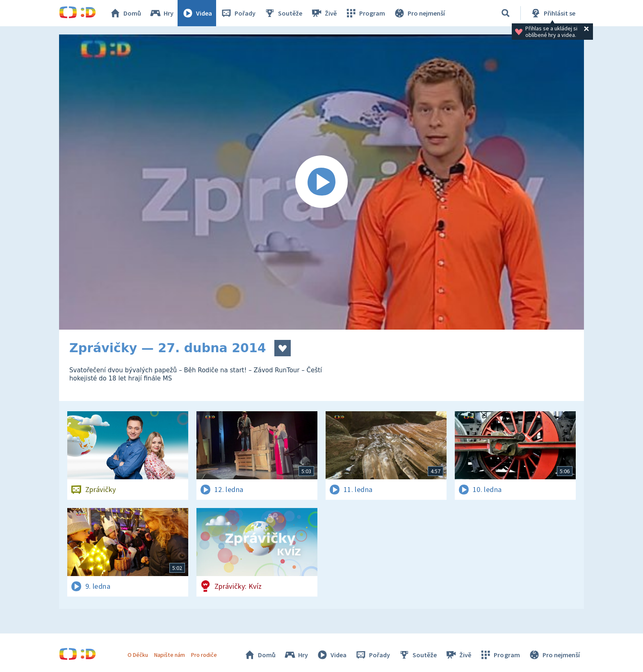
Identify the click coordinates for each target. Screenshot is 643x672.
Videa (197, 13)
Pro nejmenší (419, 13)
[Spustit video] (321, 182)
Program (365, 13)
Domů (125, 13)
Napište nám (169, 655)
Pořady (238, 13)
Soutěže (283, 13)
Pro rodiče (204, 655)
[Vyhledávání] (506, 13)
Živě (324, 13)
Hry (161, 13)
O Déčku (138, 655)
